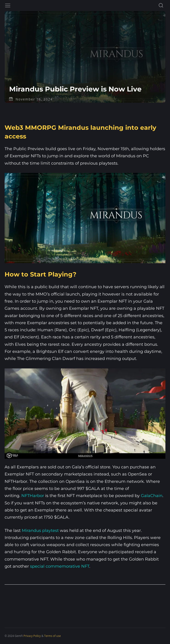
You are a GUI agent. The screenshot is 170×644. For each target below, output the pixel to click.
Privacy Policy (32, 636)
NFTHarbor (33, 496)
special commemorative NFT (60, 566)
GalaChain (152, 496)
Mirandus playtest (40, 531)
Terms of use (53, 636)
